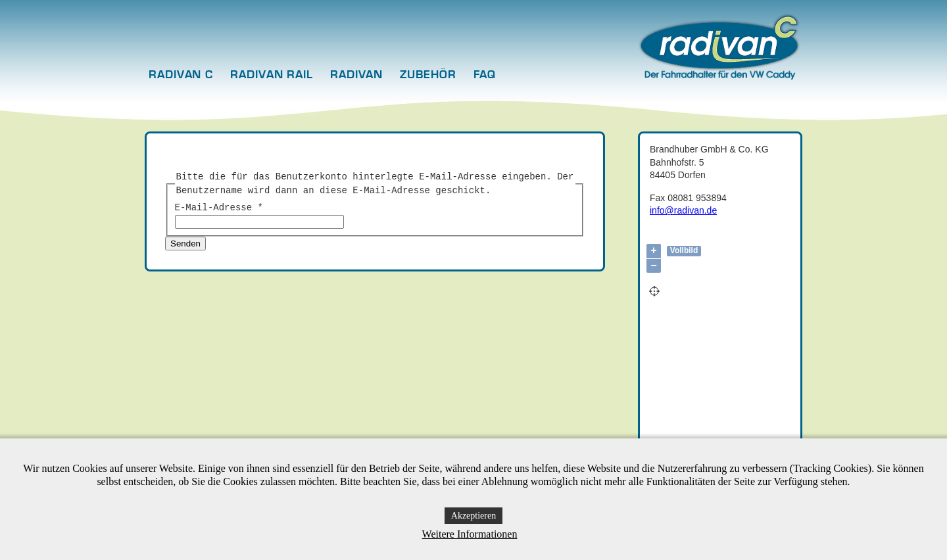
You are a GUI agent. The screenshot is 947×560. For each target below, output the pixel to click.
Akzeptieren (473, 516)
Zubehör (428, 75)
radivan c (181, 75)
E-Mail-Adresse (219, 208)
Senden (185, 244)
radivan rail (272, 75)
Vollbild (684, 250)
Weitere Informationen (470, 534)
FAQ (485, 75)
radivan (356, 75)
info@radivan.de (683, 210)
